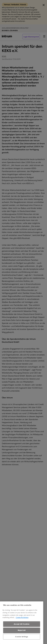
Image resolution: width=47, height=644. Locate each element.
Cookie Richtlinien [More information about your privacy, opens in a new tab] (22, 618)
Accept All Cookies (22, 624)
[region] (22, 623)
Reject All (22, 630)
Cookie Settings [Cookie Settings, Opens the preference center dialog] (22, 637)
